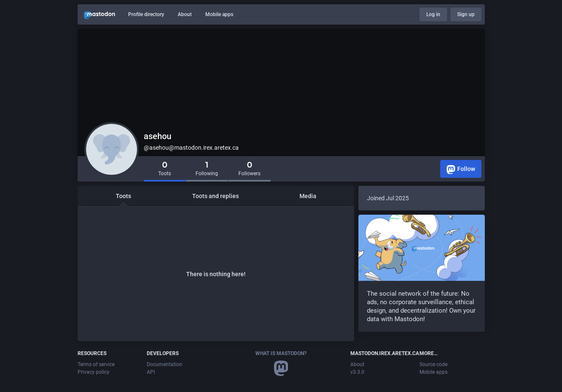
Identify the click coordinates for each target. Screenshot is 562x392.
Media (308, 196)
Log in (433, 14)
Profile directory (146, 14)
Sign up (466, 14)
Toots (123, 196)
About (185, 14)
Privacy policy (94, 372)
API (151, 372)
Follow (461, 169)
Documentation (165, 364)
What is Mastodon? (281, 353)
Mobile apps (219, 14)
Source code (433, 364)
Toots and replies (215, 196)
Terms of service (96, 364)
